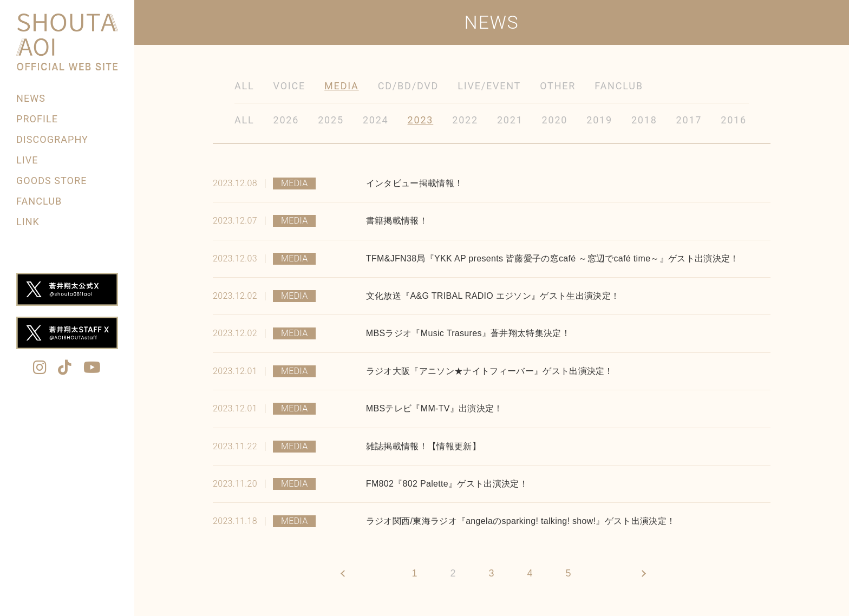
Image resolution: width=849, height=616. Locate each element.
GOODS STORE (51, 181)
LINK (28, 222)
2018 (644, 120)
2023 (421, 120)
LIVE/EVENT (489, 86)
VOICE (290, 86)
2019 (599, 120)
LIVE (27, 160)
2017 (689, 120)
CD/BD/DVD (409, 86)
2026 (286, 120)
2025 (331, 120)
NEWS (31, 98)
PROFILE (37, 119)
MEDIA (342, 86)
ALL (244, 86)
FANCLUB (39, 201)
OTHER (558, 86)
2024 (376, 120)
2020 (555, 120)
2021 (510, 120)
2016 (734, 120)
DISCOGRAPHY (52, 139)
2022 (465, 120)
